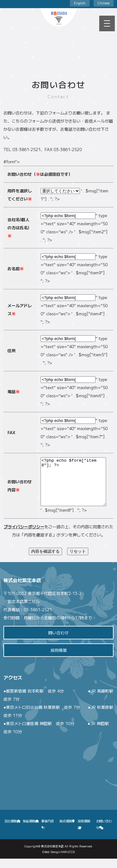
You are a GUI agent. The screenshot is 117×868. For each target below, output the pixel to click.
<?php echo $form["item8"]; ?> (73, 486)
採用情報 (59, 660)
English (80, 3)
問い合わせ (58, 642)
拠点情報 (67, 830)
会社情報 (12, 830)
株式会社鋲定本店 (52, 855)
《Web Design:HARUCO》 (58, 861)
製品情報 (31, 830)
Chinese (104, 3)
